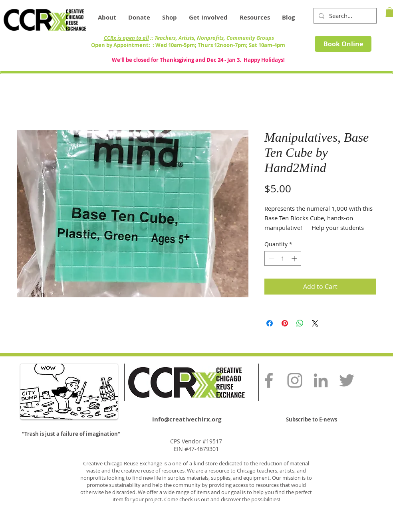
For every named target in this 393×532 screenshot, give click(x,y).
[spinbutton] (283, 258)
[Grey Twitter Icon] (347, 380)
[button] (255, 18)
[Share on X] (315, 323)
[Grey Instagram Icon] (295, 380)
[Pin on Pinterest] (285, 323)
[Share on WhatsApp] (300, 323)
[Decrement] (271, 258)
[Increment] (295, 258)
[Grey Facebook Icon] (269, 380)
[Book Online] (343, 44)
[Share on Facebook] (270, 323)
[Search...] (344, 16)
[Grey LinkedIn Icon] (321, 380)
